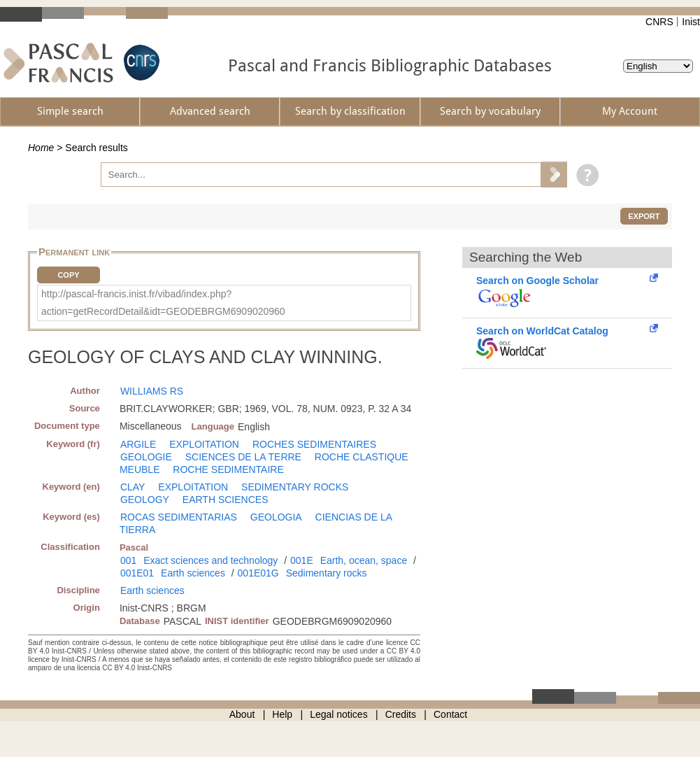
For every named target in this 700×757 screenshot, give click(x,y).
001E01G (258, 573)
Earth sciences (193, 573)
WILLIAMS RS (152, 391)
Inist (691, 22)
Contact (450, 714)
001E (302, 560)
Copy (68, 275)
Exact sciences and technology (210, 560)
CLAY (133, 487)
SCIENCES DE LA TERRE (243, 457)
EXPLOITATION (204, 444)
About (242, 714)
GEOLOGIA (276, 517)
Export (644, 216)
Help (282, 714)
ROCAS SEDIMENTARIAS (179, 517)
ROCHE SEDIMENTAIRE (228, 469)
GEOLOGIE (146, 457)
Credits (401, 714)
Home (41, 148)
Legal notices (339, 714)
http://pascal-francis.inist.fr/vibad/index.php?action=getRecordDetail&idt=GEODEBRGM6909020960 (163, 303)
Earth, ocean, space (364, 560)
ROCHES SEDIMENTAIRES (314, 444)
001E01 (137, 573)
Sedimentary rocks (327, 573)
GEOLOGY (145, 500)
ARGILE (138, 444)
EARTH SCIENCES (226, 500)
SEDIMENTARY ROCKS (295, 487)
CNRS (659, 22)
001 (128, 560)
